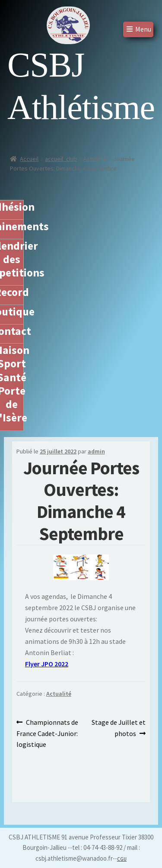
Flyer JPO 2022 (47, 664)
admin (96, 451)
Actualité (95, 159)
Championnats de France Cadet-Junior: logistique (48, 733)
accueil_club (61, 159)
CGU (122, 859)
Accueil (29, 159)
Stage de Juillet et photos (118, 727)
